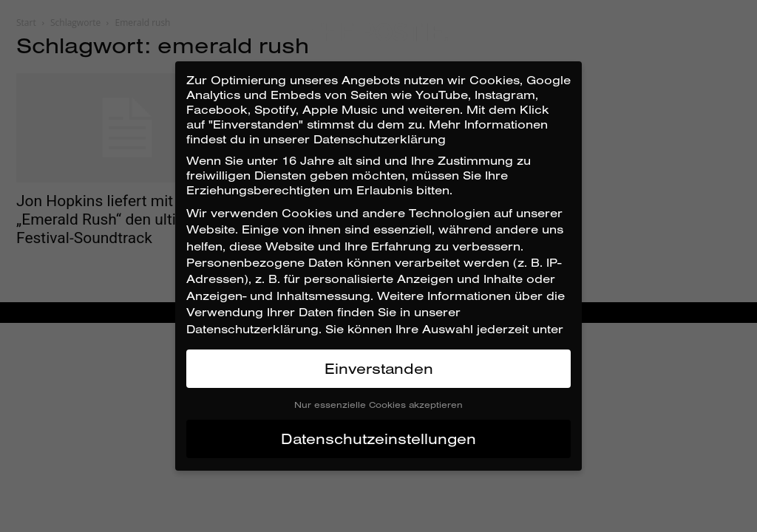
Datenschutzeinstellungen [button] (378, 439)
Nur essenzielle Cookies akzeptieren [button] (378, 405)
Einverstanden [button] (379, 368)
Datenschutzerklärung (252, 329)
